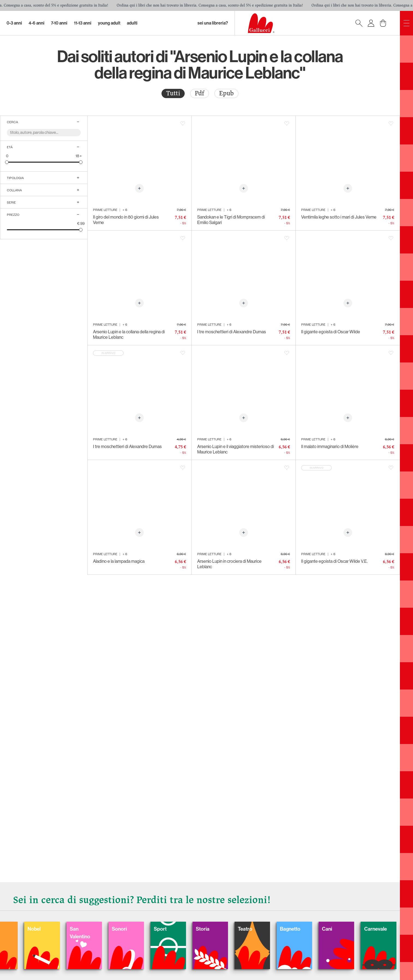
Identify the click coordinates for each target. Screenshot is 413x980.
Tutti (173, 93)
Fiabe (52, 910)
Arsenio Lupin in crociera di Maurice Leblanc (229, 564)
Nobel (217, 910)
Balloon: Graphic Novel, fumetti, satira (111, 930)
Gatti (160, 910)
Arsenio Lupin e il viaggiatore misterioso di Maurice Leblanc (236, 449)
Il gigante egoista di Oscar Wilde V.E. (334, 561)
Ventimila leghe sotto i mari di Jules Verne (339, 217)
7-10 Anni (59, 23)
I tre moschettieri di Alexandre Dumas (232, 332)
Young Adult (109, 23)
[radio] (173, 93)
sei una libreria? (213, 23)
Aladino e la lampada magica (119, 561)
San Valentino (277, 915)
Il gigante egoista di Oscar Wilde (331, 332)
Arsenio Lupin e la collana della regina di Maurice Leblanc (129, 335)
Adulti (132, 23)
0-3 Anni (14, 23)
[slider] (9, 163)
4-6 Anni (37, 23)
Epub (226, 93)
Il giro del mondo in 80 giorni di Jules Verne (126, 220)
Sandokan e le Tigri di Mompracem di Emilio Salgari (231, 220)
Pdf (200, 93)
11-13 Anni (83, 23)
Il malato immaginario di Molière (330, 447)
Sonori (327, 910)
